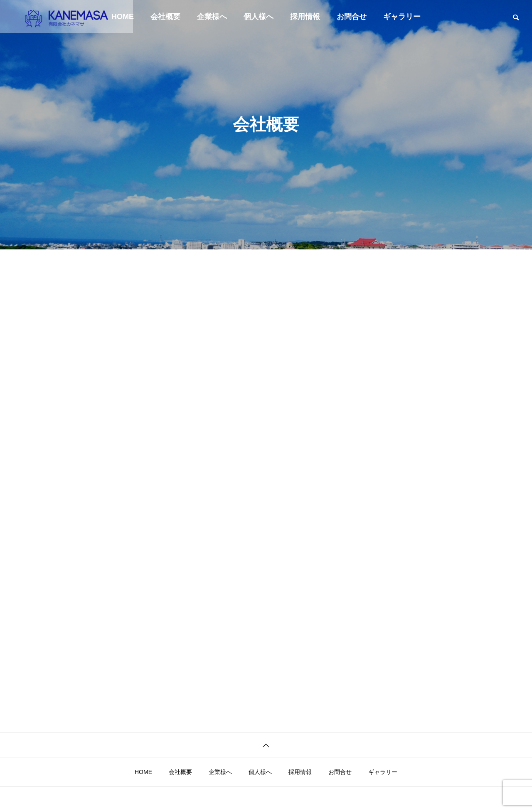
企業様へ (212, 17)
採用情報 (305, 17)
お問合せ (352, 17)
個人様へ (259, 17)
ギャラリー (402, 17)
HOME (143, 772)
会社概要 (165, 17)
